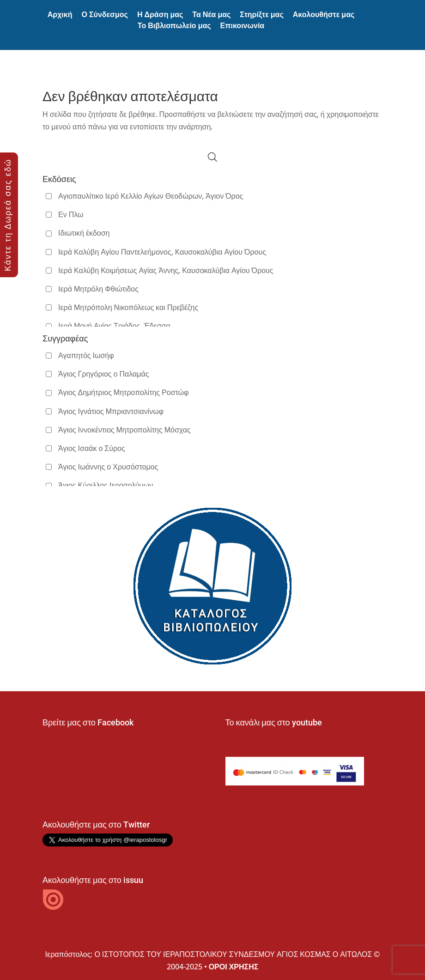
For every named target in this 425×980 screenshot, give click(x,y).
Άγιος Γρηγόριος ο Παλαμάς (103, 374)
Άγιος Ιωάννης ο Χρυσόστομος (108, 467)
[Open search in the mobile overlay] (212, 157)
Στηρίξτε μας (261, 15)
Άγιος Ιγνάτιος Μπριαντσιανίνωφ (111, 411)
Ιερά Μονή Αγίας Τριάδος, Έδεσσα (114, 326)
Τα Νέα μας (211, 15)
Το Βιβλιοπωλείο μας (174, 26)
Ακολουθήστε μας (324, 15)
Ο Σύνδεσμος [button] (105, 15)
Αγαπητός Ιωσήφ (86, 355)
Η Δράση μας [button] (160, 15)
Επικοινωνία (243, 26)
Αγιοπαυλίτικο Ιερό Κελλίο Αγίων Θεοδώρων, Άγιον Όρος (151, 196)
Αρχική (60, 15)
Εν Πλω (71, 214)
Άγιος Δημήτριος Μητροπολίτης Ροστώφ (123, 392)
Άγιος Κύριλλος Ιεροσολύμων (106, 485)
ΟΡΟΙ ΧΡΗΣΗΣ (234, 967)
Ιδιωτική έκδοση (84, 233)
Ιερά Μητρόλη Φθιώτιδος (98, 289)
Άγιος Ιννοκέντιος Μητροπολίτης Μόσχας (124, 430)
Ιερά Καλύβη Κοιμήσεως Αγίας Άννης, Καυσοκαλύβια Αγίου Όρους (166, 270)
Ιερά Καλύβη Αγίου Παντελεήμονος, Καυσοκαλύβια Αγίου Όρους (162, 252)
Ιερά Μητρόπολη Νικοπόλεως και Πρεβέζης (128, 307)
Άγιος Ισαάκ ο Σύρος (92, 448)
